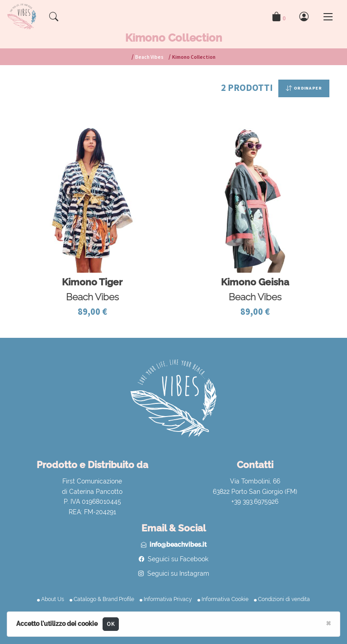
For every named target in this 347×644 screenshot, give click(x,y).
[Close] (328, 623)
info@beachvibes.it (178, 545)
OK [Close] (111, 624)
